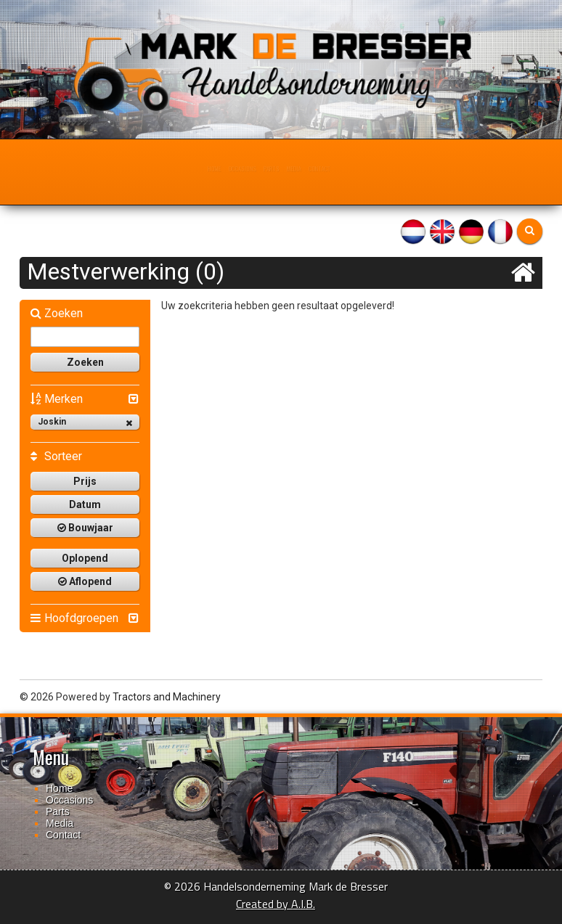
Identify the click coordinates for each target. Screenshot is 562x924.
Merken (57, 399)
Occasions (222, 168)
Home (173, 168)
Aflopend (85, 581)
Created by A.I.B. (276, 904)
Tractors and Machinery (167, 697)
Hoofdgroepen (74, 618)
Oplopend (85, 558)
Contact (356, 168)
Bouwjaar (85, 528)
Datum (85, 504)
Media (311, 168)
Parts (272, 168)
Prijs (85, 481)
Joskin (85, 422)
